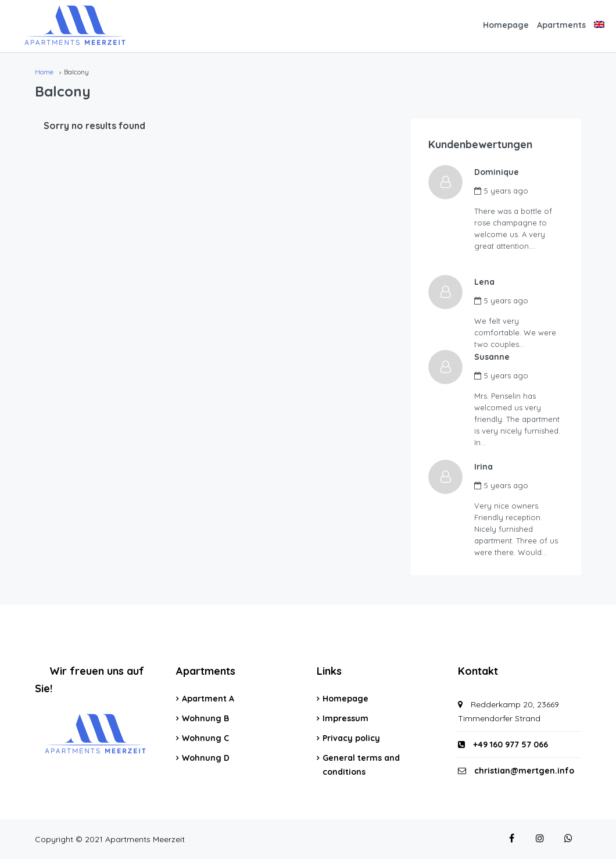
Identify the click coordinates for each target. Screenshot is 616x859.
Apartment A (208, 699)
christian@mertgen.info (524, 771)
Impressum (345, 718)
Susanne (493, 357)
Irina (484, 467)
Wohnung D (206, 758)
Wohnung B (205, 718)
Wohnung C (205, 738)
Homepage (506, 25)
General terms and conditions (361, 765)
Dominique (497, 172)
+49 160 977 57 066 (503, 745)
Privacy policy (351, 738)
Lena (485, 282)
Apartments (561, 25)
